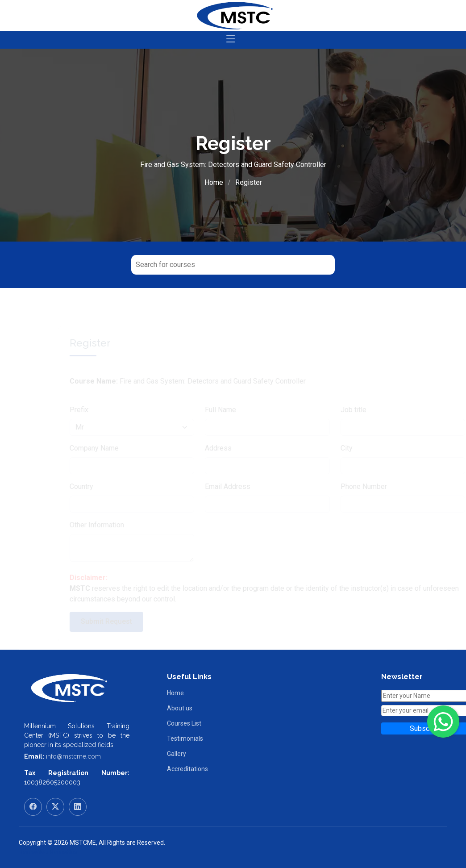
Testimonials (185, 739)
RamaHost (64, 852)
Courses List (184, 723)
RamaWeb (33, 852)
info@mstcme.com (73, 756)
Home (214, 182)
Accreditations (187, 769)
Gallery (177, 754)
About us (180, 708)
